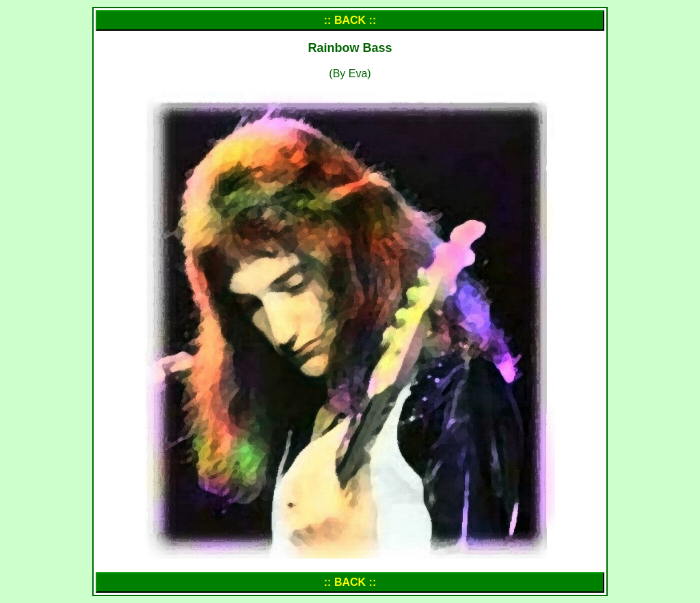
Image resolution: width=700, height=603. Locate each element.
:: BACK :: (350, 20)
